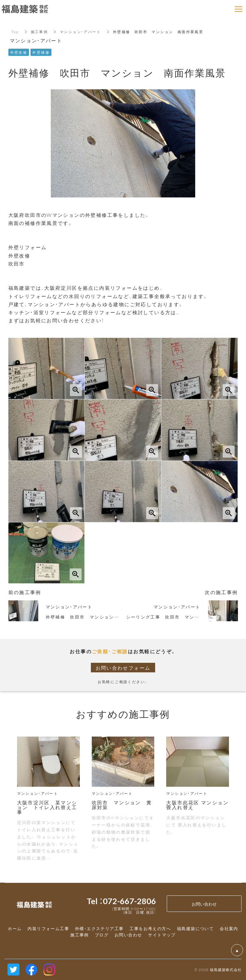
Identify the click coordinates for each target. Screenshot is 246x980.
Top (15, 32)
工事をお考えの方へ (150, 928)
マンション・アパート (80, 32)
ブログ (102, 935)
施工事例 (39, 32)
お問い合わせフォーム (123, 668)
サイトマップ (162, 935)
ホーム (15, 928)
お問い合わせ (128, 935)
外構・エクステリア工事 (99, 928)
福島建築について (195, 928)
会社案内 (229, 928)
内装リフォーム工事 (48, 928)
